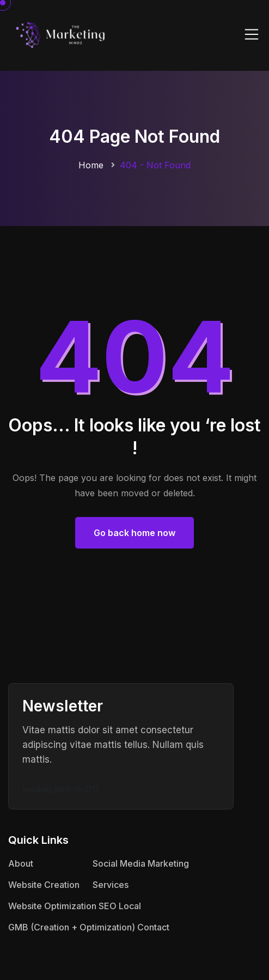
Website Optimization (52, 906)
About (21, 863)
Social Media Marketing (141, 863)
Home (91, 165)
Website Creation (44, 885)
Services (111, 885)
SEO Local (120, 906)
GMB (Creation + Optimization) (72, 927)
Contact (153, 927)
